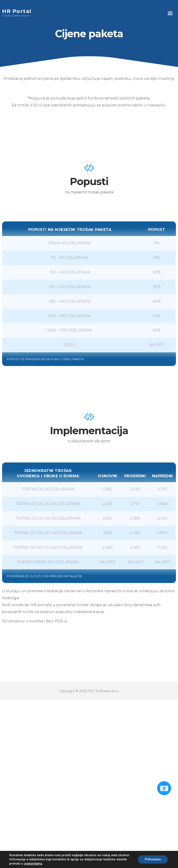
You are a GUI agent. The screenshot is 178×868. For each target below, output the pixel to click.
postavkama (33, 864)
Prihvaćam (153, 859)
